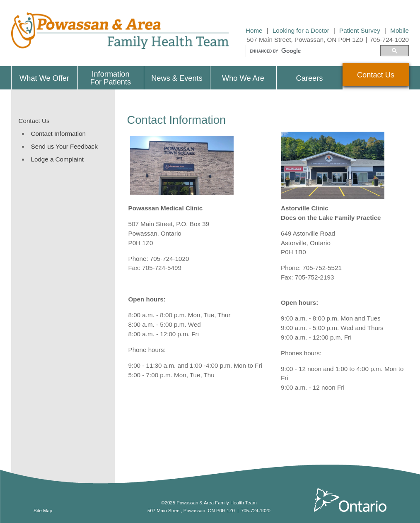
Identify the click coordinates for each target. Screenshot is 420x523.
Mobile (399, 30)
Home (254, 30)
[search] (312, 51)
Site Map (43, 511)
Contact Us (34, 121)
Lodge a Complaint (58, 159)
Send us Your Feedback (64, 146)
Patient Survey (360, 30)
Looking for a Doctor (301, 30)
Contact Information (59, 134)
